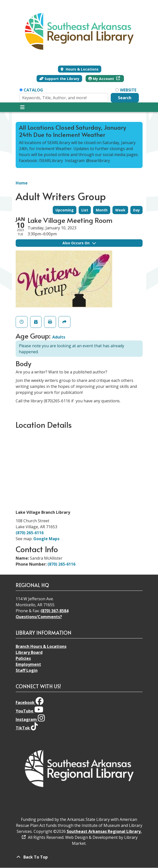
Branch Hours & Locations (41, 646)
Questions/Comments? (39, 617)
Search (125, 98)
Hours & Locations (82, 69)
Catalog (33, 90)
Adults (59, 337)
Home (22, 183)
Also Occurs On (79, 243)
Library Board (29, 652)
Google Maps (46, 539)
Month (102, 210)
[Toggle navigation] (23, 107)
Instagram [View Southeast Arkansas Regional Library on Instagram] (30, 719)
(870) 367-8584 (54, 611)
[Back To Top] (79, 857)
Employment (28, 664)
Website (128, 90)
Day (136, 210)
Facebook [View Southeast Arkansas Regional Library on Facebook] (30, 702)
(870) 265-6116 (30, 533)
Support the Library (59, 79)
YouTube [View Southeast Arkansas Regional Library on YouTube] (29, 711)
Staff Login (27, 670)
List (85, 210)
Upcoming (65, 210)
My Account (102, 79)
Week (120, 210)
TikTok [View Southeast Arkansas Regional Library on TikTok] (27, 728)
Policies (23, 658)
